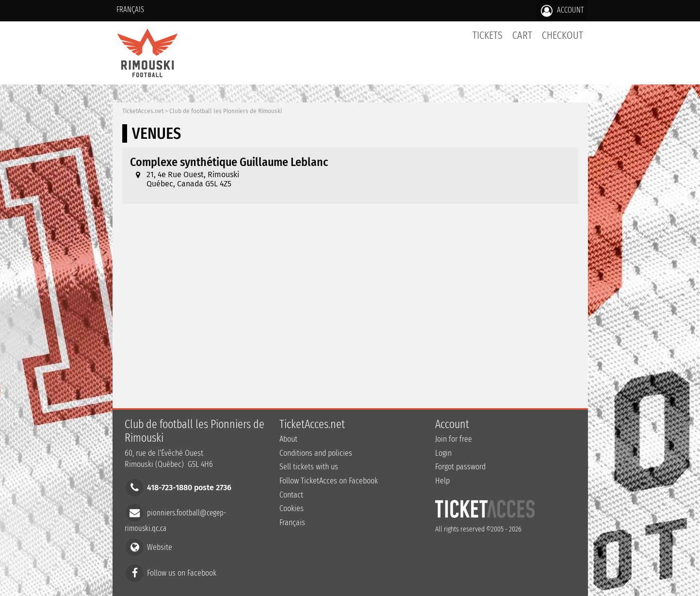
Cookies (292, 508)
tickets (488, 35)
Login (443, 453)
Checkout (562, 35)
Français (130, 9)
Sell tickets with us (309, 467)
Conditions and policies (316, 453)
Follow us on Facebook (182, 572)
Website (160, 547)
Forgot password (460, 467)
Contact (291, 495)
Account (562, 11)
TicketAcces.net (143, 111)
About (288, 439)
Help (442, 481)
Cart (522, 41)
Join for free (454, 439)
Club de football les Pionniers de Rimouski (226, 111)
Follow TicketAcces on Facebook (329, 481)
